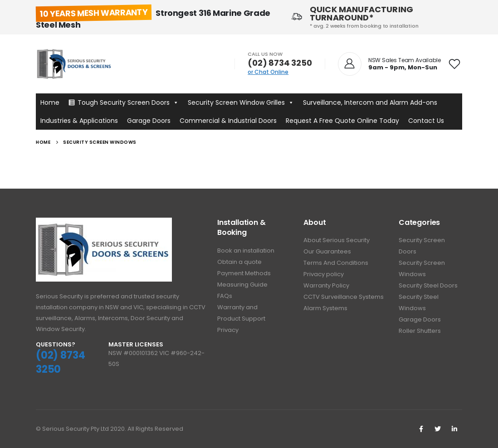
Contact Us (426, 121)
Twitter (438, 429)
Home (50, 102)
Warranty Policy (326, 285)
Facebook (421, 429)
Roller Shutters (420, 331)
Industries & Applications (79, 121)
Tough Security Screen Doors (128, 102)
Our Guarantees (327, 251)
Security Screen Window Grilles (241, 102)
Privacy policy (324, 274)
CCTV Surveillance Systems (344, 297)
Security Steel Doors (428, 285)
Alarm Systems (325, 308)
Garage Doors (149, 121)
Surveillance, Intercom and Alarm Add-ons (370, 102)
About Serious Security (337, 240)
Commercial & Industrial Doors (228, 121)
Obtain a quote (239, 262)
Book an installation (246, 251)
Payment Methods (244, 273)
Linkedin (454, 429)
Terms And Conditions (336, 263)
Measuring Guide (242, 285)
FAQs (225, 296)
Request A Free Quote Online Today (342, 121)
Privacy (228, 330)
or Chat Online (268, 72)
